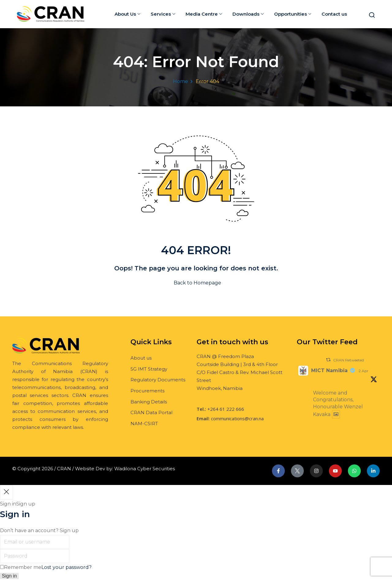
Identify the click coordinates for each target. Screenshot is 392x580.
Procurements (147, 391)
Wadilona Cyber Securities (145, 469)
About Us (127, 14)
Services (163, 14)
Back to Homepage (196, 283)
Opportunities (293, 14)
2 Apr (364, 371)
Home (181, 81)
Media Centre (204, 14)
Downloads (248, 14)
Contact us (334, 14)
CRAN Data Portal (151, 412)
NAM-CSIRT (144, 424)
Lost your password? (66, 567)
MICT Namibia (329, 370)
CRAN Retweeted (349, 360)
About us (141, 358)
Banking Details (149, 402)
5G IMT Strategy (149, 369)
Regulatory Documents (158, 380)
